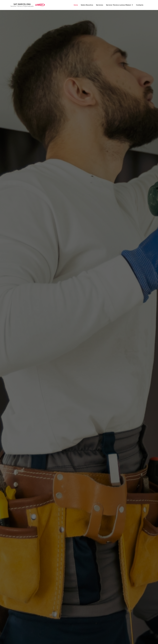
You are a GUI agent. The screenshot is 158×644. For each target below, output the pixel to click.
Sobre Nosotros (87, 5)
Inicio (76, 5)
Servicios (100, 5)
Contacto (140, 5)
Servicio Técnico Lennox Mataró (119, 5)
